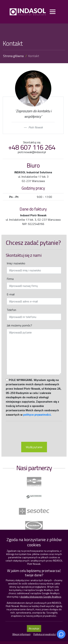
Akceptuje (34, 628)
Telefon (11, 310)
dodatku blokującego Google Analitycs (41, 597)
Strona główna (13, 56)
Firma (10, 279)
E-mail (11, 294)
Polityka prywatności (45, 634)
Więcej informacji (21, 634)
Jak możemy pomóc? (19, 325)
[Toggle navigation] (52, 12)
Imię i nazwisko (16, 263)
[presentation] (34, 432)
